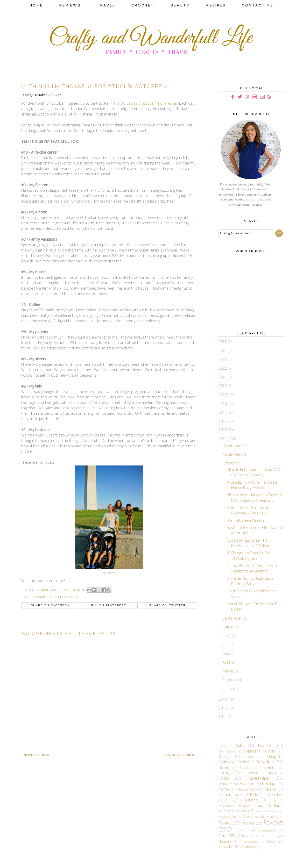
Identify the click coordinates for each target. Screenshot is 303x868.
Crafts (223, 762)
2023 (223, 359)
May (227, 653)
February (230, 680)
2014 (223, 439)
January (229, 689)
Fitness (272, 773)
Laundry (252, 800)
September (233, 618)
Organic (274, 811)
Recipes (216, 5)
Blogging (249, 751)
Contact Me (258, 5)
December (232, 445)
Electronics (248, 768)
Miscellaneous (64, 597)
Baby (240, 746)
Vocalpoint (248, 847)
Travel (106, 5)
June (227, 645)
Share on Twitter (167, 605)
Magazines (226, 806)
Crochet (143, 5)
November (232, 454)
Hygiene (269, 789)
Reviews (70, 5)
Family (42, 597)
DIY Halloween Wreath (246, 520)
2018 (223, 403)
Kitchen (277, 795)
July (226, 636)
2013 (223, 699)
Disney (224, 767)
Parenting (272, 817)
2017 (223, 412)
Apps (222, 746)
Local (273, 800)
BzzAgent (226, 756)
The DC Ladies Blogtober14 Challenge (145, 103)
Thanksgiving (249, 841)
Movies (241, 811)
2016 (223, 421)
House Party (247, 789)
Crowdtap (265, 762)
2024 (223, 351)
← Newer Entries (35, 755)
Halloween (227, 784)
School (242, 830)
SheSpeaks (267, 830)
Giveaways (259, 778)
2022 (223, 368)
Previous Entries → (181, 755)
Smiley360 (227, 836)
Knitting (230, 800)
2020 (223, 386)
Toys (270, 841)
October (230, 463)
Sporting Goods (257, 836)
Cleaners (249, 757)
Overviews (251, 817)
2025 (223, 342)
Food (224, 778)
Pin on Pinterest (109, 605)
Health (246, 783)
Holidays (269, 784)
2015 (223, 430)
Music (259, 811)
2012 (223, 708)
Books (270, 751)
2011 (223, 717)
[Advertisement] (244, 292)
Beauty (180, 5)
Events (270, 767)
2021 (223, 377)
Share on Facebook (50, 605)
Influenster (229, 794)
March (228, 671)
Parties (225, 823)
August (229, 627)
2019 (223, 395)
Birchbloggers (227, 751)
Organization (227, 817)
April (227, 662)
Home (36, 5)
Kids (254, 794)
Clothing (269, 756)
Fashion (252, 773)
